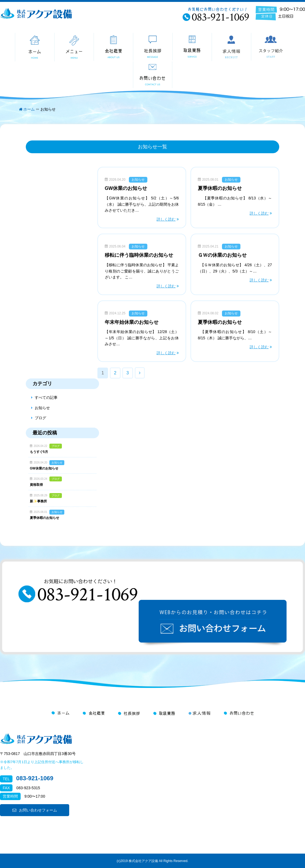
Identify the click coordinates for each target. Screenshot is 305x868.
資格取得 (36, 485)
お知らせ (138, 180)
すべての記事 (46, 397)
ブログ (40, 418)
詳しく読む (166, 219)
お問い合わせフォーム (35, 810)
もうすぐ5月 (39, 452)
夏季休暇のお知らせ (220, 188)
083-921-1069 (35, 778)
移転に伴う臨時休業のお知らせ (139, 255)
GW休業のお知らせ (126, 188)
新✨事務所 (38, 501)
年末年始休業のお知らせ (132, 322)
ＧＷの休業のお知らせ (222, 255)
